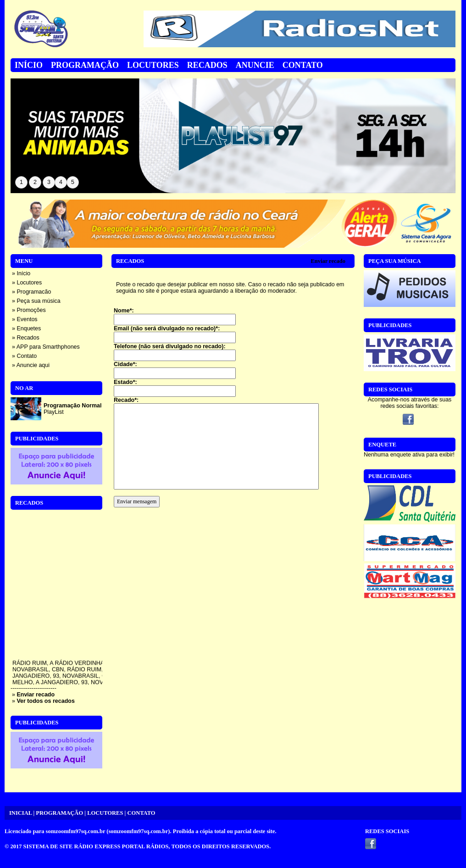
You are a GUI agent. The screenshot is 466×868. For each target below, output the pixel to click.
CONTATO (141, 813)
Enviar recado (328, 261)
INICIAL (20, 813)
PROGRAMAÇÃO (59, 813)
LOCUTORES (105, 813)
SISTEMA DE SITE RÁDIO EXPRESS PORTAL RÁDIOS (96, 846)
